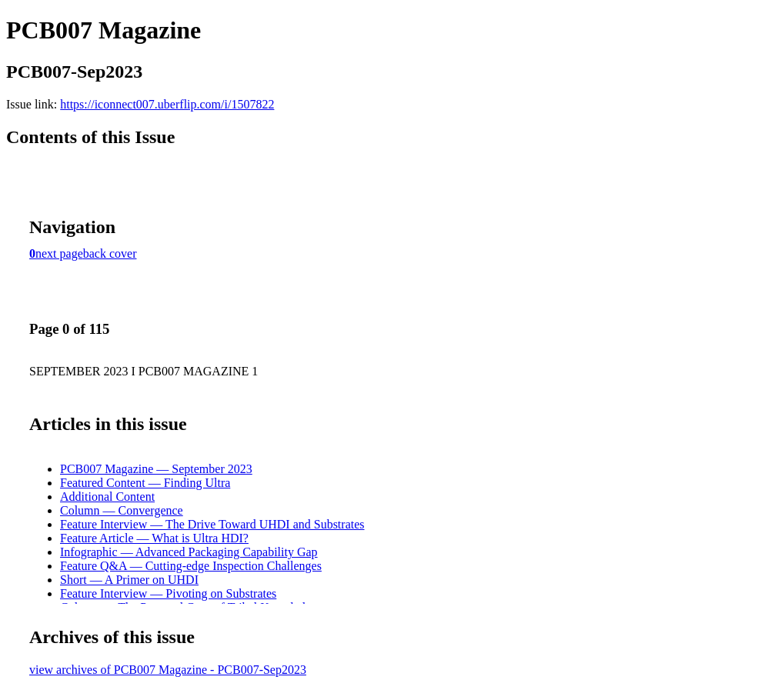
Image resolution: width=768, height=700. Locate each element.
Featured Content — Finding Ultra (145, 483)
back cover (110, 253)
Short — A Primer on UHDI (129, 580)
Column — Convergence (122, 510)
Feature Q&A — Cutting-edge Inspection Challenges (191, 566)
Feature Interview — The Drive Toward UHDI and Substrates (212, 524)
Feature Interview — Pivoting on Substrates (168, 593)
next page (59, 253)
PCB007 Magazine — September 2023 (156, 469)
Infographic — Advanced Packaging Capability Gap (189, 552)
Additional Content (107, 497)
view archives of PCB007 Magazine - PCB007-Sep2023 (168, 670)
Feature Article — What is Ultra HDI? (154, 538)
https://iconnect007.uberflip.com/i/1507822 (167, 104)
